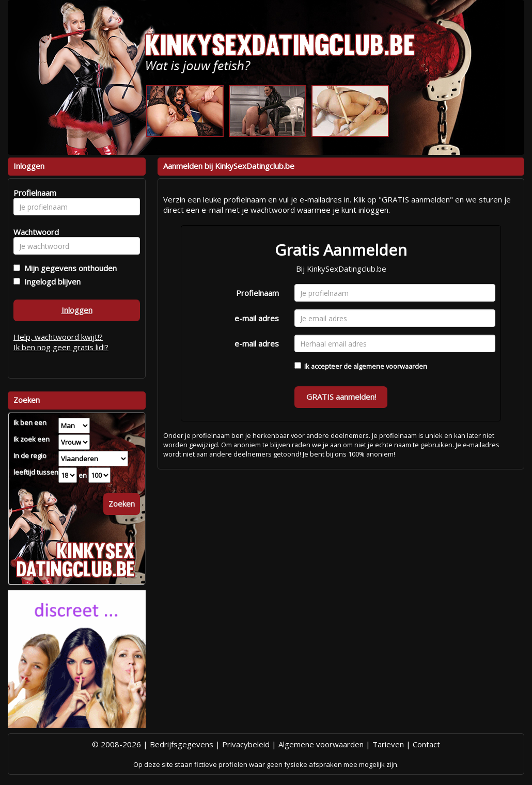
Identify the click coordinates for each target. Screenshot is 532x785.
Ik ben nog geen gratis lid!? (61, 347)
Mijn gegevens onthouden (68, 268)
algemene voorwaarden (390, 366)
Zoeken (122, 504)
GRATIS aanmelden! (341, 397)
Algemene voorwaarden (321, 744)
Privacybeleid (246, 744)
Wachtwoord (33, 232)
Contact (426, 744)
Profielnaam (257, 293)
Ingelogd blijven (50, 281)
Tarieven (388, 744)
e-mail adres (257, 318)
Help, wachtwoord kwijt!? (58, 337)
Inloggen (77, 310)
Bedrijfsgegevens (182, 744)
